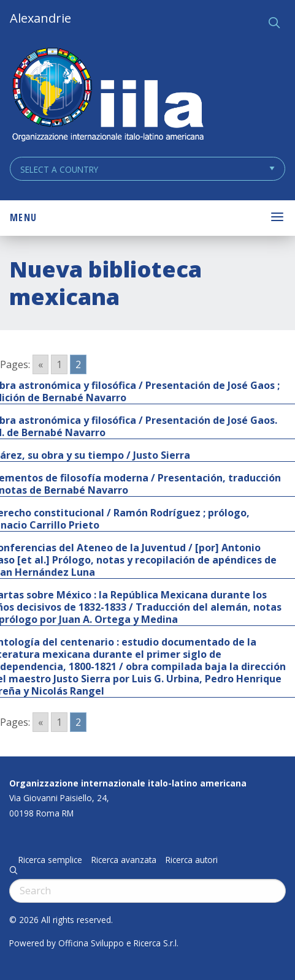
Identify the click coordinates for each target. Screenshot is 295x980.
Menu (23, 217)
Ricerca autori (192, 860)
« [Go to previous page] (40, 364)
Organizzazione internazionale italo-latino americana (128, 783)
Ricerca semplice (50, 860)
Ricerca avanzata (124, 860)
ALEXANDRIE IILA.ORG (107, 96)
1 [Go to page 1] (59, 364)
